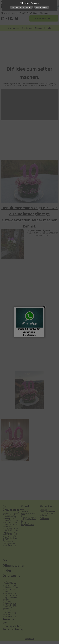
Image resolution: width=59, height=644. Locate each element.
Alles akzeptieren (42, 7)
